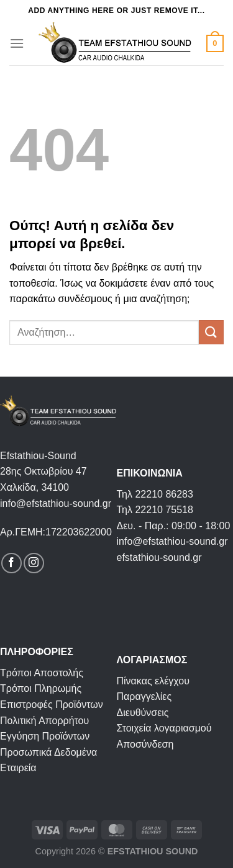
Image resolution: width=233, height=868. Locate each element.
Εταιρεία (18, 768)
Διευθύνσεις (143, 713)
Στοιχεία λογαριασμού (164, 728)
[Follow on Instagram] (34, 563)
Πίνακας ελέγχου (153, 681)
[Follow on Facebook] (11, 563)
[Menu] (17, 43)
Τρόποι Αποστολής (42, 673)
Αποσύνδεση (145, 744)
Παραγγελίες (144, 696)
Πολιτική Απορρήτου (44, 721)
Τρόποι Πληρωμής (41, 688)
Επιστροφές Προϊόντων (52, 705)
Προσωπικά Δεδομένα (48, 752)
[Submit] (211, 332)
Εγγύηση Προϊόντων (45, 736)
